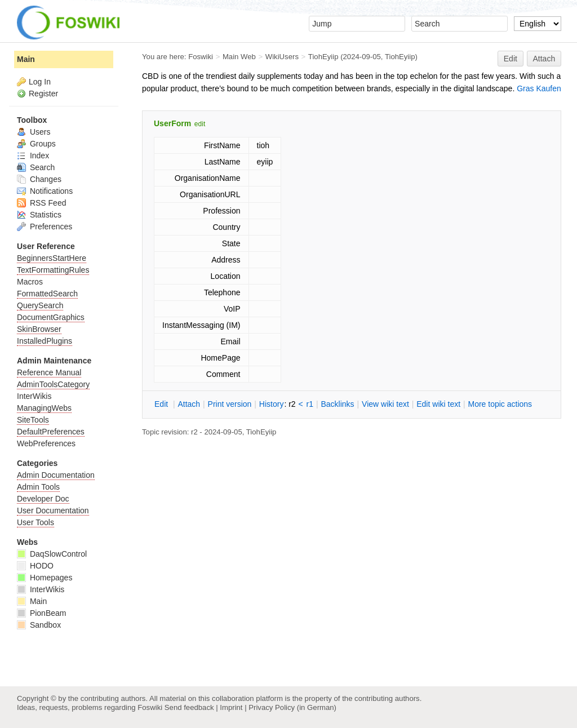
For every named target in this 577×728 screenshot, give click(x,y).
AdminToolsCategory (53, 384)
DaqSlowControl (52, 554)
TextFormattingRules (53, 270)
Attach (544, 59)
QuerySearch (40, 305)
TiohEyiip (323, 57)
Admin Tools (38, 487)
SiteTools (33, 420)
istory (272, 404)
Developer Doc (43, 499)
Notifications (45, 191)
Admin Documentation (56, 475)
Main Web (239, 57)
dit (162, 404)
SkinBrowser (39, 329)
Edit (511, 59)
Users (34, 132)
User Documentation (53, 511)
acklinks (337, 404)
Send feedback (189, 707)
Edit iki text (438, 404)
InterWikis (34, 396)
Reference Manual (49, 372)
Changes (39, 179)
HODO (35, 566)
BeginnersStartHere (52, 258)
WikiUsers (282, 57)
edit (200, 124)
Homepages (45, 578)
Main (26, 59)
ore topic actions (500, 404)
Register (43, 94)
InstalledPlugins (45, 341)
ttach (189, 404)
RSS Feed (41, 203)
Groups (36, 144)
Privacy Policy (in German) (292, 707)
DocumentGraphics (51, 317)
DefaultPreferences (51, 432)
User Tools (35, 522)
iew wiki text (385, 404)
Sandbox (39, 625)
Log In (40, 82)
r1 (310, 404)
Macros (30, 282)
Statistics (39, 215)
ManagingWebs (44, 408)
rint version (230, 404)
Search (36, 167)
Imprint (231, 707)
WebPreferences (46, 443)
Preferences (45, 227)
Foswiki (201, 57)
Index (33, 156)
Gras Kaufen (539, 88)
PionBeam (41, 613)
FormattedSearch (47, 294)
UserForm (172, 123)
